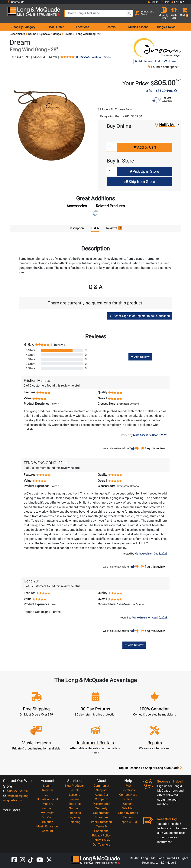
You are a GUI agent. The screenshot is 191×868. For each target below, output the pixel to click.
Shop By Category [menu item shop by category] (23, 27)
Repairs (74, 799)
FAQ (128, 785)
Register (48, 790)
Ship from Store (140, 182)
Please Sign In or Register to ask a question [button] (140, 316)
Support (74, 808)
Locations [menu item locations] (83, 27)
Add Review (140, 357)
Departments (17, 34)
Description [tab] (76, 228)
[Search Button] (129, 13)
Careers (128, 804)
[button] (183, 14)
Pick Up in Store (144, 171)
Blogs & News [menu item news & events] (166, 27)
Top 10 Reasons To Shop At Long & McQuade (150, 768)
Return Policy (101, 840)
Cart (48, 794)
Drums (32, 34)
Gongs (57, 34)
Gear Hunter (56, 27)
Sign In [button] (153, 2)
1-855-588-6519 (15, 791)
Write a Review (101, 57)
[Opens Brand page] (157, 48)
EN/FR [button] (176, 2)
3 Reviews (83, 57)
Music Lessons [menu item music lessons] (138, 27)
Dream (68, 34)
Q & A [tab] (95, 228)
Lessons (74, 794)
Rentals (74, 790)
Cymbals (44, 34)
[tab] (77, 207)
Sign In (48, 785)
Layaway (74, 817)
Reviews (128, 817)
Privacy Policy (101, 835)
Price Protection (101, 822)
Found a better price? (163, 67)
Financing (74, 813)
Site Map (128, 808)
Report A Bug (128, 822)
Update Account (47, 799)
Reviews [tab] (114, 228)
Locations (128, 790)
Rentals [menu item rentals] (110, 27)
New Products (74, 785)
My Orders (47, 813)
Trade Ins (74, 804)
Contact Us (16, 2)
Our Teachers (101, 844)
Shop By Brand (128, 813)
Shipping (74, 822)
